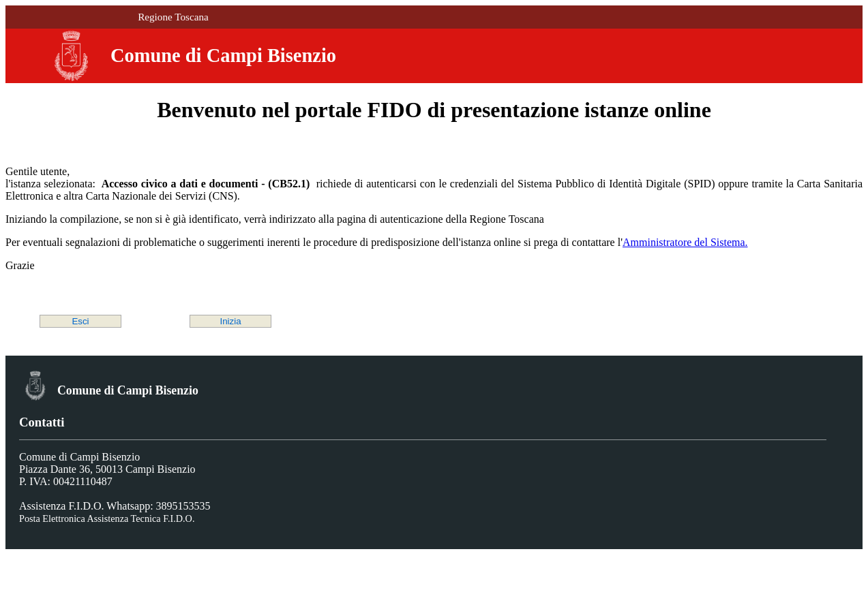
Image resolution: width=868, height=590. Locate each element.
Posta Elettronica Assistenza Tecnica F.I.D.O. (107, 518)
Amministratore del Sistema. (685, 242)
